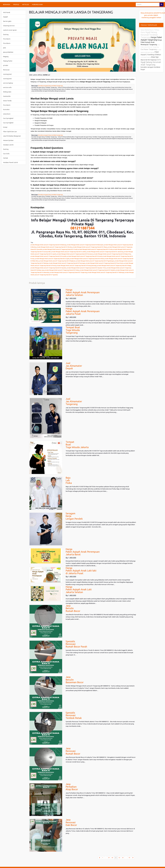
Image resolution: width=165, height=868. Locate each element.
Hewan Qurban (8, 140)
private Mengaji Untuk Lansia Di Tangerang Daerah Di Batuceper (85, 245)
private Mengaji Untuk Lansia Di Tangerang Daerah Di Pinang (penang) (76, 265)
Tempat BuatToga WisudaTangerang (73, 330)
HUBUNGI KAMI (37, 4)
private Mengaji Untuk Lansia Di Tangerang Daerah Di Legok (52, 259)
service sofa (7, 87)
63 (123, 858)
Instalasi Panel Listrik (10, 162)
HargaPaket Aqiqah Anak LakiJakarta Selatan (79, 589)
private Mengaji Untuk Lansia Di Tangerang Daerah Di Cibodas (54, 247)
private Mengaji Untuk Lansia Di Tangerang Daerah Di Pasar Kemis (105, 263)
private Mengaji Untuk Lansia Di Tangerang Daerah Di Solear (62, 270)
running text (7, 74)
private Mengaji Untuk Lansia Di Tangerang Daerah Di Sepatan (48, 268)
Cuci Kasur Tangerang (149, 49)
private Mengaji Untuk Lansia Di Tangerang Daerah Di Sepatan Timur (86, 268)
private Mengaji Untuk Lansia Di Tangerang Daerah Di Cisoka (95, 249)
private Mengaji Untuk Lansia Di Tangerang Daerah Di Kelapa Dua (112, 254)
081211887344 (82, 228)
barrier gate (7, 21)
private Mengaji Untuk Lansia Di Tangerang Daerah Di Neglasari (57, 261)
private (6, 65)
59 (109, 858)
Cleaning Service (9, 26)
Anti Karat (7, 12)
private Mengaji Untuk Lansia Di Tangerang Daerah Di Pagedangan (95, 261)
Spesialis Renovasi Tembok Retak (74, 715)
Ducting (6, 34)
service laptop (8, 83)
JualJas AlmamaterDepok (74, 366)
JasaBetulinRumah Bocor (73, 608)
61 (116, 857)
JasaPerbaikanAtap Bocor (72, 787)
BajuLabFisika (69, 480)
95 (129, 858)
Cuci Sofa (6, 154)
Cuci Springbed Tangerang (146, 57)
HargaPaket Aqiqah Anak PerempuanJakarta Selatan (83, 292)
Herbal (5, 158)
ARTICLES (26, 4)
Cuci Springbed (8, 118)
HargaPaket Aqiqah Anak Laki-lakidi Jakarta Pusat (81, 571)
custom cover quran (10, 30)
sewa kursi (7, 114)
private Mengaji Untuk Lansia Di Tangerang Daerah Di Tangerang (68, 272)
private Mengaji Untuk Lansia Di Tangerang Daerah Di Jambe (69, 252)
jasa (4, 48)
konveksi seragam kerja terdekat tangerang (50, 86)
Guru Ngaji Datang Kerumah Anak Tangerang (151, 62)
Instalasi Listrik (8, 145)
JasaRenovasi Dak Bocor (71, 822)
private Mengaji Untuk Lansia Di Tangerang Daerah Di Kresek (84, 256)
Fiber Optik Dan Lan (10, 132)
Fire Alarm (7, 39)
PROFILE (16, 4)
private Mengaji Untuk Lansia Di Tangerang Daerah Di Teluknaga (106, 272)
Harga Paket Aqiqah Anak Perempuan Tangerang (151, 42)
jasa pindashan (8, 52)
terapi (5, 127)
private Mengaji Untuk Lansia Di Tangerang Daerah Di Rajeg (114, 265)
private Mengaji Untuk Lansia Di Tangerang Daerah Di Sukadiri (97, 270)
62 (119, 858)
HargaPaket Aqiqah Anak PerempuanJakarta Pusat (83, 311)
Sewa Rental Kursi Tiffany (150, 30)
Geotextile (7, 96)
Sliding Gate (7, 92)
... (106, 858)
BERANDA (7, 4)
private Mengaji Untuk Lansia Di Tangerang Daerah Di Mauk (87, 259)
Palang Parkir (8, 61)
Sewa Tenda (7, 101)
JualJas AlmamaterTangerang (74, 401)
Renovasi (6, 70)
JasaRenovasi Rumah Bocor (73, 751)
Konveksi (6, 109)
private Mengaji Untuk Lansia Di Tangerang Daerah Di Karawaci (75, 254)
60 (112, 858)
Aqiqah (5, 17)
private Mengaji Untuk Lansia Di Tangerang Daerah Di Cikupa (90, 247)
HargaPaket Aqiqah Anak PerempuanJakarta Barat (83, 552)
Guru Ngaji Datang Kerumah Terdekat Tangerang (149, 35)
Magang (6, 57)
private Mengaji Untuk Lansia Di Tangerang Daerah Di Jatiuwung (105, 252)
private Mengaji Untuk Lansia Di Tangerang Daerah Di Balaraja (48, 245)
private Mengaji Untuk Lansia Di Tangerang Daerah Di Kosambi (49, 256)
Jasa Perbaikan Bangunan (12, 136)
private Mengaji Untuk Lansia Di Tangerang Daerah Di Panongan (67, 263)
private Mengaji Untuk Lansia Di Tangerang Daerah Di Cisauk (60, 249)
